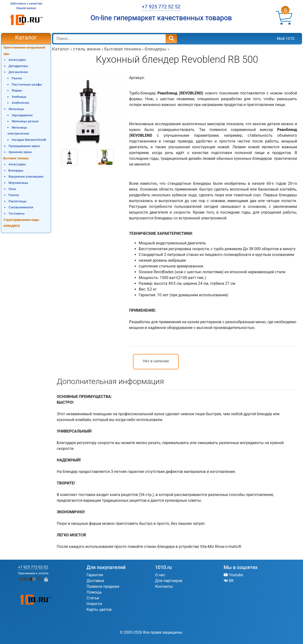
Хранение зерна (20, 152)
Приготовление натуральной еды (24, 51)
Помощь (94, 592)
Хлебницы (19, 97)
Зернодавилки (22, 115)
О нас (160, 575)
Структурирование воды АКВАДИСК (21, 223)
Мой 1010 (286, 39)
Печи (12, 189)
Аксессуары (17, 60)
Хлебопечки (20, 103)
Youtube (233, 575)
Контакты (164, 586)
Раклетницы (18, 201)
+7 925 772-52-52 (33, 567)
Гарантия (95, 575)
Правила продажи (103, 586)
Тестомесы (17, 214)
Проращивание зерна (24, 146)
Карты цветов (99, 610)
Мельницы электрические (18, 131)
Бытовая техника (16, 158)
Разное (17, 78)
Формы (17, 90)
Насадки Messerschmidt (29, 140)
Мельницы (16, 109)
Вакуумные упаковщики (26, 176)
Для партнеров (169, 581)
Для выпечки (18, 72)
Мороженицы (19, 183)
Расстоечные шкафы (27, 84)
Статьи (93, 598)
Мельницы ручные (25, 121)
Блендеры (16, 170)
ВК (229, 581)
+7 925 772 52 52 (161, 7)
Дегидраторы (18, 66)
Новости (94, 604)
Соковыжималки (21, 207)
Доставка (95, 581)
